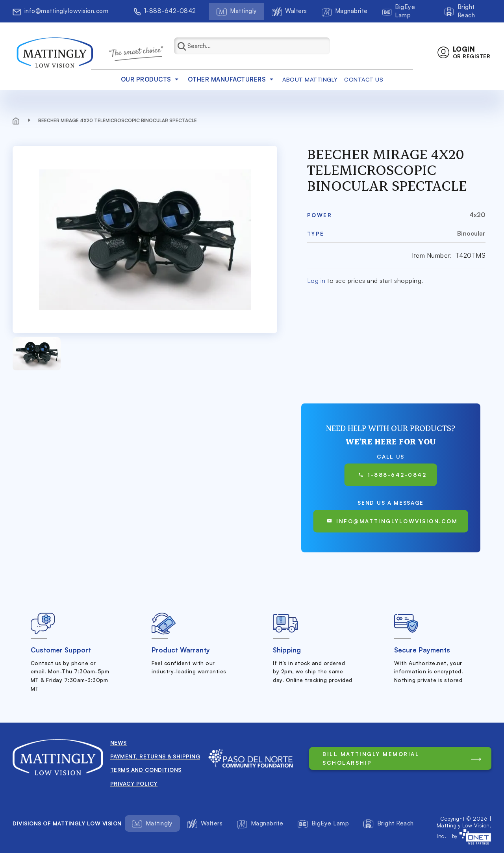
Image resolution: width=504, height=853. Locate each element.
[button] (464, 53)
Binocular (471, 233)
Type (316, 233)
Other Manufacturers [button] (232, 79)
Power (320, 215)
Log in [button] (316, 281)
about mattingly (310, 79)
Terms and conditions (146, 770)
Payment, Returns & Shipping (155, 756)
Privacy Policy (134, 783)
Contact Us (364, 79)
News (119, 742)
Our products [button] (151, 79)
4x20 (477, 215)
